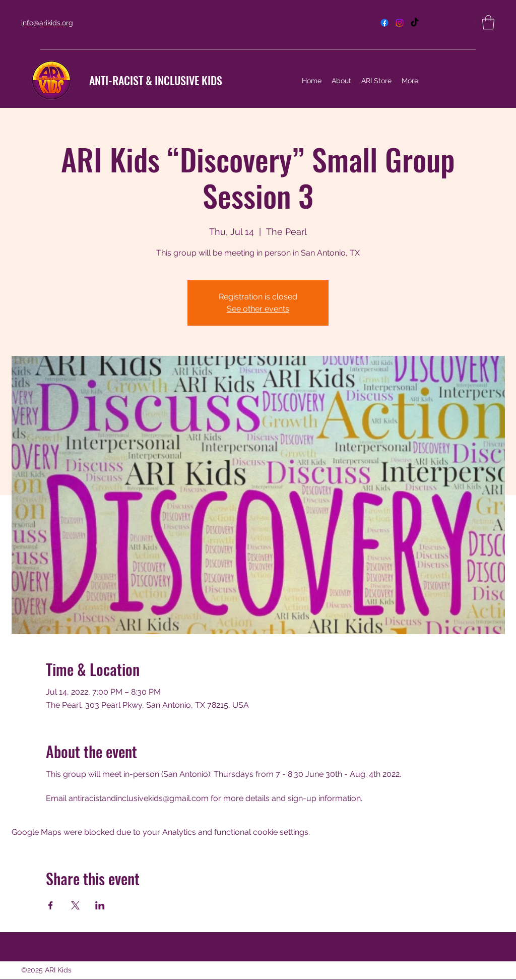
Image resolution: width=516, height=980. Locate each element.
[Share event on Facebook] (51, 905)
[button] (488, 22)
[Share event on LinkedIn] (100, 905)
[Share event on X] (75, 905)
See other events (258, 309)
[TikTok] (415, 23)
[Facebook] (384, 23)
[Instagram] (400, 23)
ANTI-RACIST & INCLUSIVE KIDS (156, 80)
